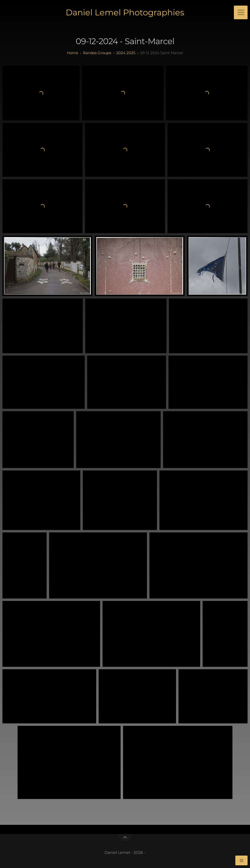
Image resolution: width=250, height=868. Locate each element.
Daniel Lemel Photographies (125, 12)
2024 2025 (126, 53)
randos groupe (97, 53)
